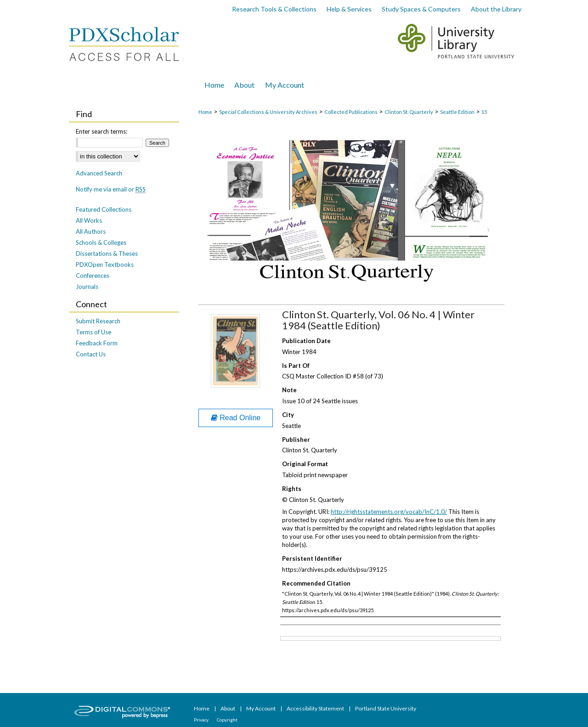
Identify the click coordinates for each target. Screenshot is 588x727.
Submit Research (98, 321)
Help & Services (349, 9)
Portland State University (386, 708)
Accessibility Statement (316, 708)
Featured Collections (104, 209)
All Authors (91, 231)
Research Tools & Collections (274, 9)
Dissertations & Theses (107, 254)
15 (484, 112)
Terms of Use (93, 332)
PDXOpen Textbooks (105, 265)
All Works (89, 220)
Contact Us (91, 354)
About (228, 708)
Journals (87, 287)
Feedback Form (97, 343)
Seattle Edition (457, 112)
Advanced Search (99, 173)
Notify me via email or (111, 189)
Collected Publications (351, 112)
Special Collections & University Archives (268, 112)
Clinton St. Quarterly (409, 112)
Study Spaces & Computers (421, 9)
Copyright (227, 720)
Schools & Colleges (101, 242)
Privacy (202, 720)
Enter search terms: (102, 131)
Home (205, 112)
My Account (261, 708)
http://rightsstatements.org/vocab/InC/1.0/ (389, 512)
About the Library (496, 9)
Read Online (236, 418)
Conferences (93, 276)
